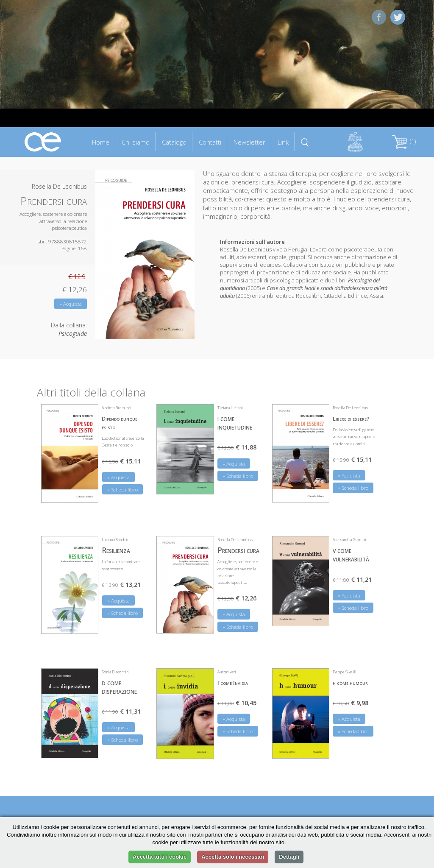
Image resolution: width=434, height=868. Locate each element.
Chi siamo (136, 142)
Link (283, 142)
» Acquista (71, 304)
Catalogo (174, 142)
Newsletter (249, 142)
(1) (404, 141)
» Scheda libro (122, 490)
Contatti (210, 142)
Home (101, 142)
